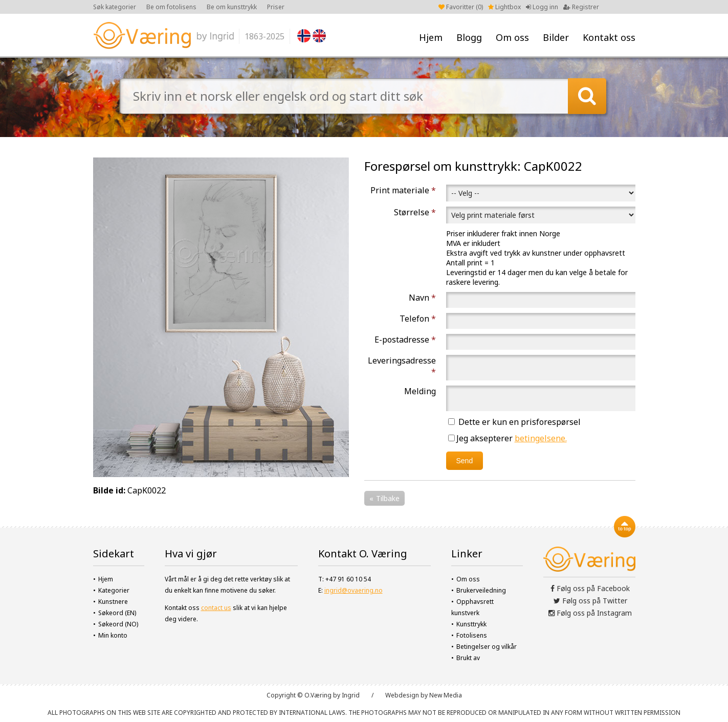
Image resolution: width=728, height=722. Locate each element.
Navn (422, 298)
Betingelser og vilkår (487, 647)
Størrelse (415, 212)
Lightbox (504, 7)
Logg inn (542, 7)
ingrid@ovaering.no (354, 590)
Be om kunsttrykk (232, 7)
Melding (420, 391)
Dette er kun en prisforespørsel (514, 422)
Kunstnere (113, 602)
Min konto (113, 635)
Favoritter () (461, 7)
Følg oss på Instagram (590, 613)
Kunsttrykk (471, 624)
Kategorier (114, 590)
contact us (216, 608)
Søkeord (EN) (117, 613)
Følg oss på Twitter (590, 601)
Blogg (469, 37)
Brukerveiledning (481, 590)
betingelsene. (541, 438)
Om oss (512, 37)
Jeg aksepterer (508, 438)
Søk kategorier (115, 7)
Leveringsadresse (402, 366)
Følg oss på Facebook (590, 588)
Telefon (418, 319)
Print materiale (403, 190)
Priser (276, 7)
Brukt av (468, 658)
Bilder (556, 37)
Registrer (581, 7)
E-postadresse (405, 340)
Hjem (431, 37)
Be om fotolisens (171, 7)
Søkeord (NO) (118, 624)
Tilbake (388, 498)
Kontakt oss (609, 37)
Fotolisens (472, 635)
